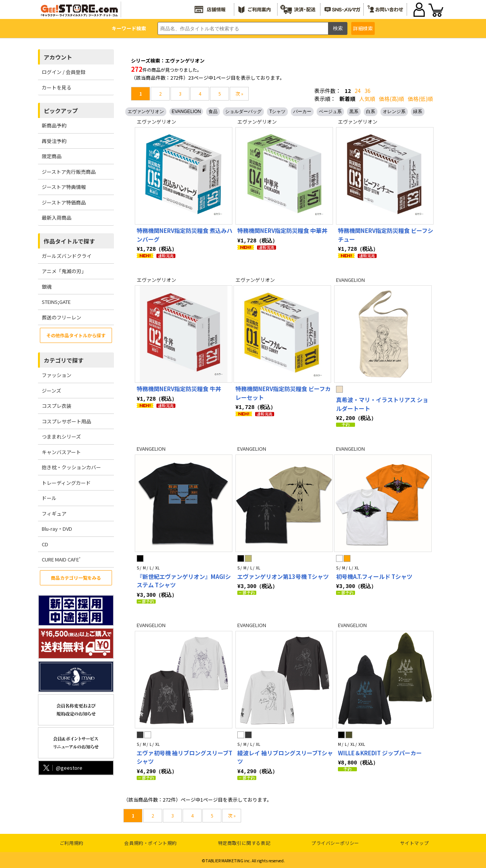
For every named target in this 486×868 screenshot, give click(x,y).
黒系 (354, 112)
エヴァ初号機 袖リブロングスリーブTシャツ (185, 756)
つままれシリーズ (61, 436)
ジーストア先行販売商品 (69, 172)
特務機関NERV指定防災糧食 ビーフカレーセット (283, 393)
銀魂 (47, 287)
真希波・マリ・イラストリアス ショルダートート (382, 404)
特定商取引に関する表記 (244, 841)
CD (45, 544)
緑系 (418, 112)
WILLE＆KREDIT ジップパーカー (380, 752)
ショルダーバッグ (243, 112)
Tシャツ (277, 112)
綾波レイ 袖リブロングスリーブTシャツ (285, 756)
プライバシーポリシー (335, 841)
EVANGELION (186, 112)
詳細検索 (363, 28)
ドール (49, 498)
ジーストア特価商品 (64, 202)
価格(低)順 (420, 99)
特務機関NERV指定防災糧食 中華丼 (282, 230)
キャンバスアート (61, 452)
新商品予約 (54, 125)
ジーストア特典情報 (64, 187)
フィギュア (54, 513)
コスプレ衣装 (57, 406)
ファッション (57, 375)
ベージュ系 (330, 112)
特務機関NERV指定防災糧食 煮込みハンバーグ (185, 235)
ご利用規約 (72, 841)
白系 (371, 112)
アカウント (58, 57)
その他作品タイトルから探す (76, 335)
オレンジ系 (394, 112)
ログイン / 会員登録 (64, 72)
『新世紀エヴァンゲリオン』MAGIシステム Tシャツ (184, 580)
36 (368, 91)
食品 (213, 112)
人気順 (367, 99)
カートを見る (57, 87)
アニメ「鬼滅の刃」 (64, 271)
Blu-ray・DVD (57, 529)
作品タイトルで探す (69, 241)
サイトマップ (415, 841)
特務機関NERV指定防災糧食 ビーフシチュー (386, 235)
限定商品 (52, 156)
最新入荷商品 (57, 218)
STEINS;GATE (56, 302)
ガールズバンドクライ (67, 256)
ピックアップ (61, 111)
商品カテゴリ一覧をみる (76, 578)
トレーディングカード (66, 483)
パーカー (302, 112)
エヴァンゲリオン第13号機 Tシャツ (283, 576)
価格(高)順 (391, 99)
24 (358, 91)
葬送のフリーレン (62, 317)
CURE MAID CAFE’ (61, 559)
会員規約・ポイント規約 (151, 841)
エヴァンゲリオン (146, 112)
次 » (239, 94)
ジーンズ (51, 391)
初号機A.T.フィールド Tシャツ (374, 576)
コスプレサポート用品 (66, 421)
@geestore (62, 768)
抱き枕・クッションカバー (71, 467)
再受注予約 (54, 141)
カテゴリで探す (64, 360)
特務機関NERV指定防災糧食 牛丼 (179, 388)
